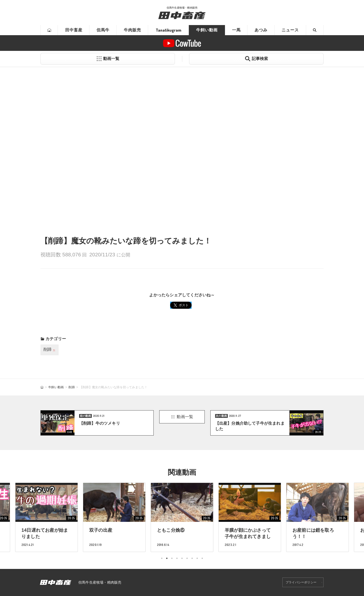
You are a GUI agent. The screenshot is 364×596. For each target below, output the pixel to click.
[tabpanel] (182, 517)
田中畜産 (74, 30)
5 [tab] (182, 558)
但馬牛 (103, 30)
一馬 (236, 30)
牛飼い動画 (207, 30)
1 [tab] (162, 558)
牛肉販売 (132, 30)
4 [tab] (177, 558)
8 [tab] (197, 558)
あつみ (261, 30)
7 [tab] (192, 558)
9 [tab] (202, 558)
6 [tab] (187, 558)
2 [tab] (167, 558)
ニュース (290, 30)
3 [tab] (172, 558)
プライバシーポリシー (301, 582)
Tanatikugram (168, 30)
